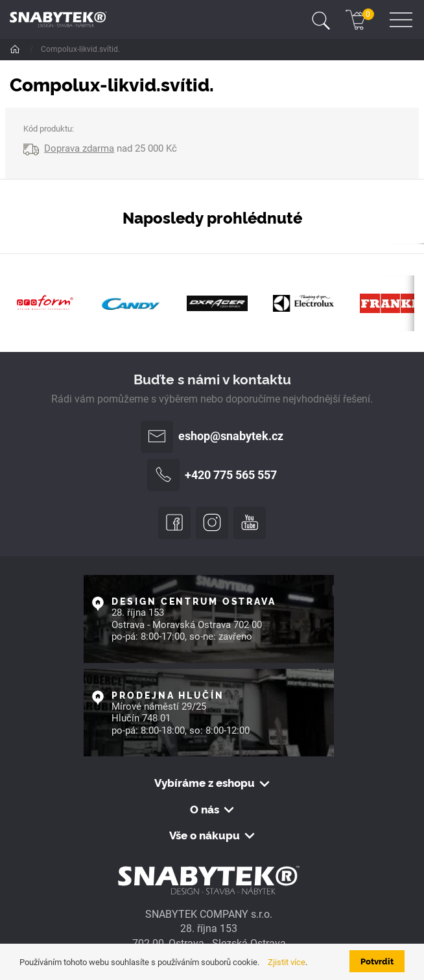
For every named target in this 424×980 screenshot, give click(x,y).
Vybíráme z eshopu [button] (205, 782)
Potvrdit (377, 961)
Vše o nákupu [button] (205, 835)
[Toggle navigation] (321, 19)
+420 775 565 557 (212, 475)
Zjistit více (287, 962)
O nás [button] (205, 809)
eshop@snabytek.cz (212, 437)
